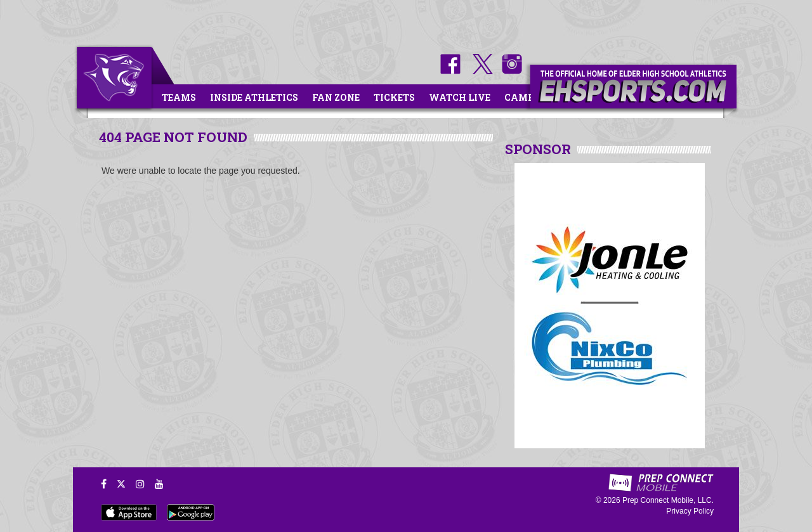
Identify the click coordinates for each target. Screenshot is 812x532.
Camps (522, 97)
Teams (179, 97)
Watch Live (460, 97)
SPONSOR (538, 149)
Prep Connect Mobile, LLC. (668, 500)
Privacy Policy (690, 511)
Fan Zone (336, 97)
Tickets (394, 97)
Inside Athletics (254, 97)
